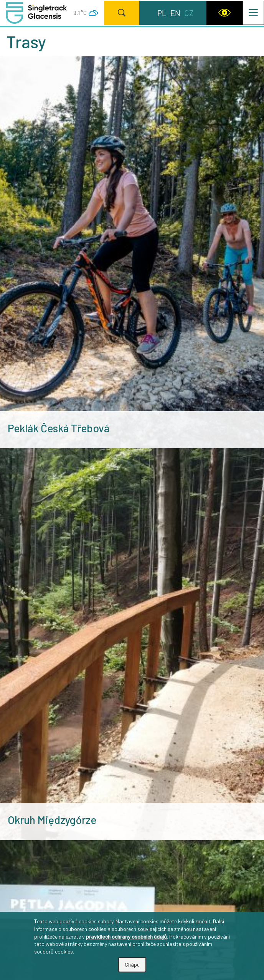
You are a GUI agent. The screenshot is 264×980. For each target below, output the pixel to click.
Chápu (132, 964)
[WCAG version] (224, 13)
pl (162, 13)
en (175, 13)
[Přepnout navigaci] (253, 13)
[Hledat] (122, 13)
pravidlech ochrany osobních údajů (126, 936)
